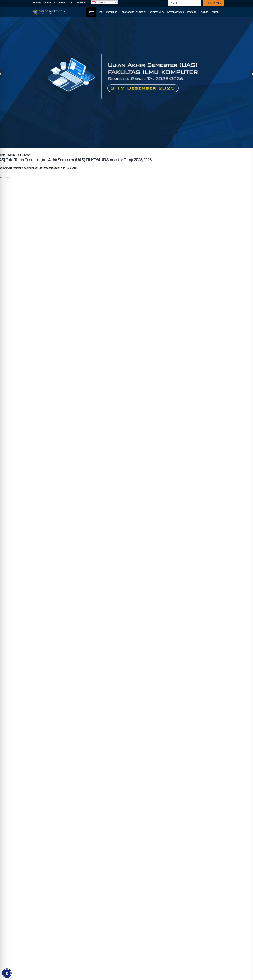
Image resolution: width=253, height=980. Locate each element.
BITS (71, 3)
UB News (62, 3)
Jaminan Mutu (157, 12)
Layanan (204, 12)
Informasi (192, 12)
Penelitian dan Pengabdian (133, 12)
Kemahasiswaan (175, 12)
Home (91, 12)
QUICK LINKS (83, 3)
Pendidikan (112, 12)
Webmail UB (50, 3)
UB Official (37, 3)
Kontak (215, 12)
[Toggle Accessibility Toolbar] (7, 973)
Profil (100, 12)
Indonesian (99, 2)
